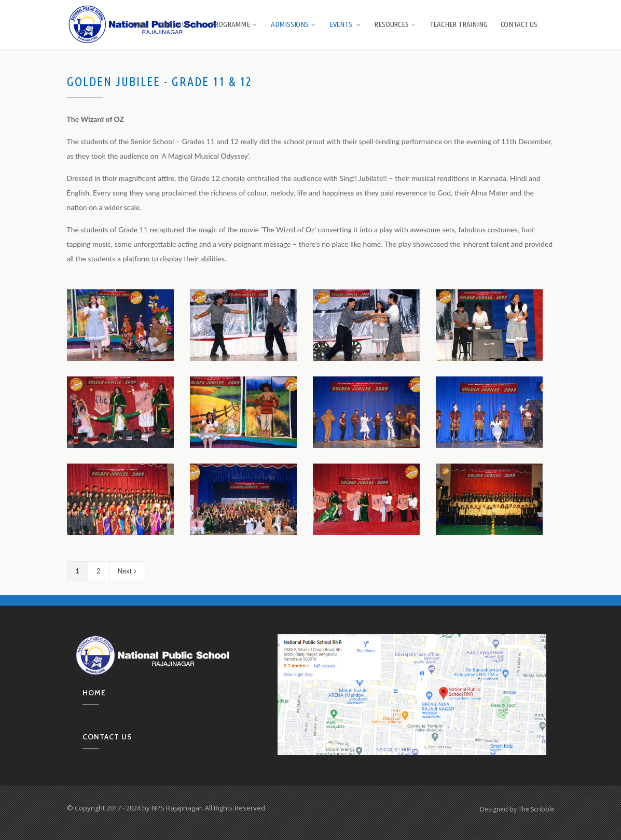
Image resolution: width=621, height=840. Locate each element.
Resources (395, 24)
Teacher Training (459, 24)
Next (127, 571)
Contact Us (519, 24)
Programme (234, 24)
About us (178, 24)
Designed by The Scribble (517, 809)
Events (346, 24)
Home (137, 24)
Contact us (107, 737)
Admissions (294, 24)
